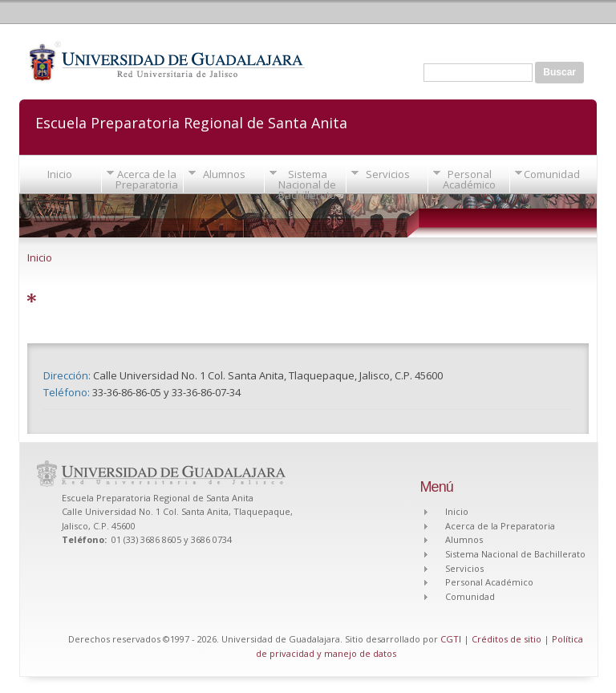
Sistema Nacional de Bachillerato (307, 184)
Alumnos (224, 174)
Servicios (388, 174)
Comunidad (552, 174)
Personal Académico (469, 179)
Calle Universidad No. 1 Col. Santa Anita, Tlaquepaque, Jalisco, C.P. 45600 (268, 375)
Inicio (60, 174)
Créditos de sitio (507, 639)
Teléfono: (68, 392)
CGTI (451, 639)
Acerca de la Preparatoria (147, 179)
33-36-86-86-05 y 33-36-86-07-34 (166, 392)
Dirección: (68, 375)
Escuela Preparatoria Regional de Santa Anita (191, 122)
